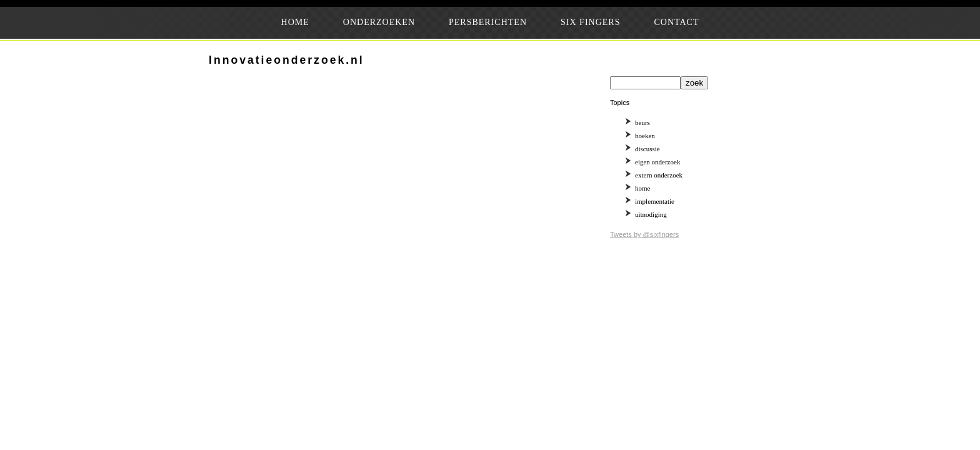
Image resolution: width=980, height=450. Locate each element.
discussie (647, 149)
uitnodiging (651, 214)
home (642, 188)
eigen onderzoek (657, 162)
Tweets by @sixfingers (644, 234)
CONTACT (676, 22)
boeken (645, 136)
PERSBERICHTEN (488, 22)
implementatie (655, 201)
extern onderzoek (659, 175)
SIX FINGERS (590, 22)
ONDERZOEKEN (379, 22)
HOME (295, 22)
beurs (642, 122)
